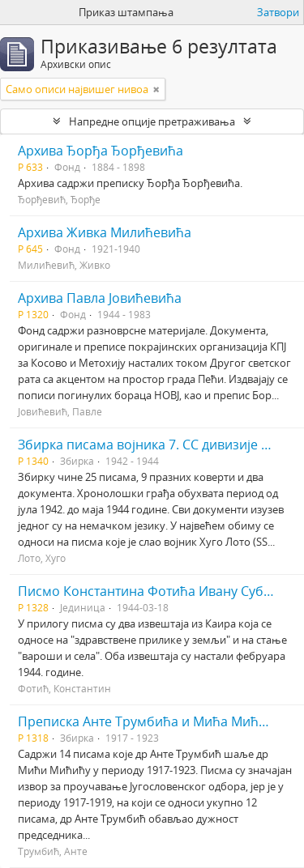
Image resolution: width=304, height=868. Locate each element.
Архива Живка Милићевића (105, 232)
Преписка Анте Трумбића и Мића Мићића (150, 721)
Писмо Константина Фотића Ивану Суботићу (159, 591)
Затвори (278, 12)
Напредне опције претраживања (152, 121)
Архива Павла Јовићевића (100, 298)
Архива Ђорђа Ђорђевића (101, 151)
